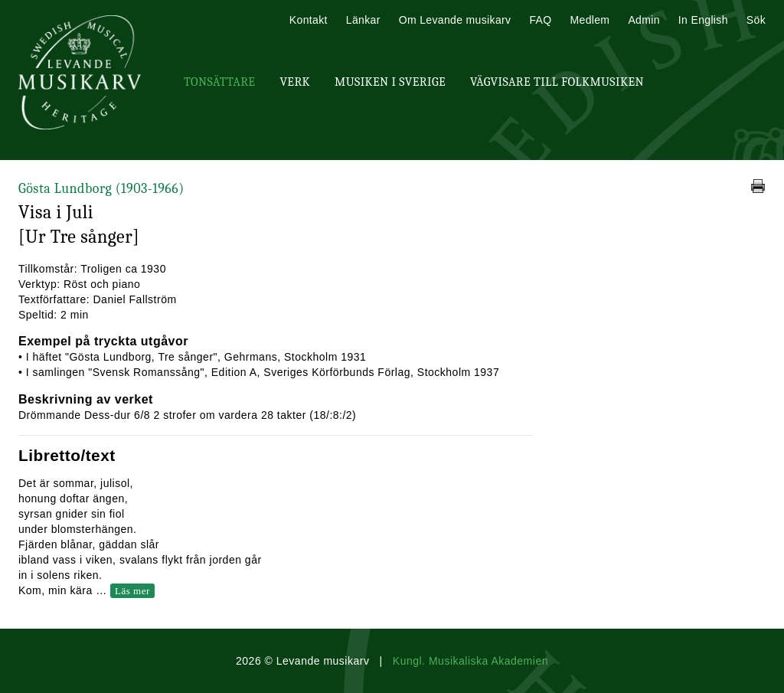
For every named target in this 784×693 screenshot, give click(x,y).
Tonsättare (219, 82)
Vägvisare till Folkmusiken (557, 82)
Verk (295, 82)
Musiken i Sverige (390, 82)
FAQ (540, 20)
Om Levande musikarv (455, 20)
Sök (756, 20)
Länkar (363, 20)
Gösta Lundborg (101, 189)
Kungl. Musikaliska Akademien (470, 661)
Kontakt (309, 20)
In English (703, 20)
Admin (644, 20)
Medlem (590, 20)
